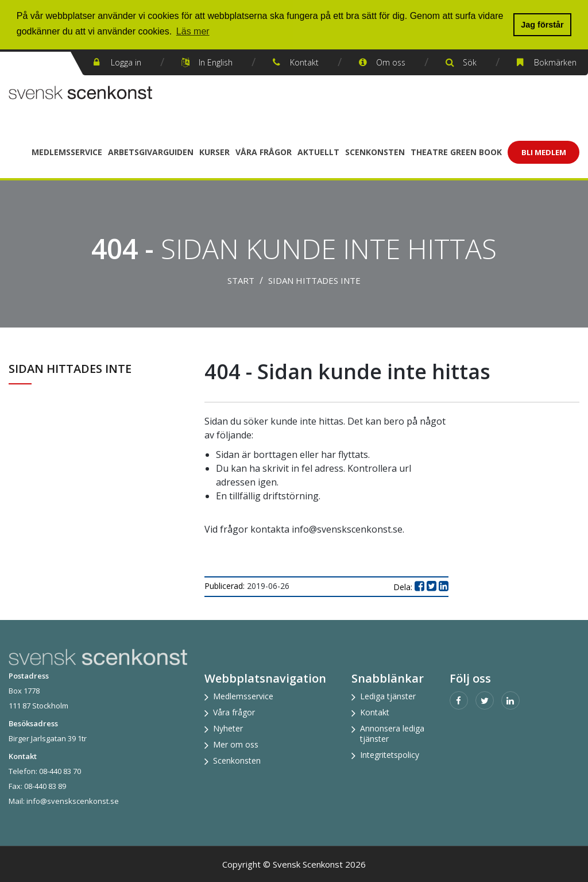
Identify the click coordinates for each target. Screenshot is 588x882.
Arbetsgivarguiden (151, 152)
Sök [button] (470, 62)
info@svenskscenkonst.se (73, 801)
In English (216, 62)
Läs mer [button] (193, 31)
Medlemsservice (67, 152)
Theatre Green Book (456, 152)
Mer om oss (236, 744)
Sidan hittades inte (314, 280)
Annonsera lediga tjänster (392, 733)
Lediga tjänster (388, 696)
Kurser (214, 152)
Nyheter (228, 728)
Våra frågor (264, 152)
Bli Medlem (544, 152)
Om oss (391, 62)
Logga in (126, 62)
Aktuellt (318, 152)
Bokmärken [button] (555, 62)
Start (241, 280)
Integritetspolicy (390, 755)
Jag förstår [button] (542, 25)
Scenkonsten (375, 152)
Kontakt (304, 62)
